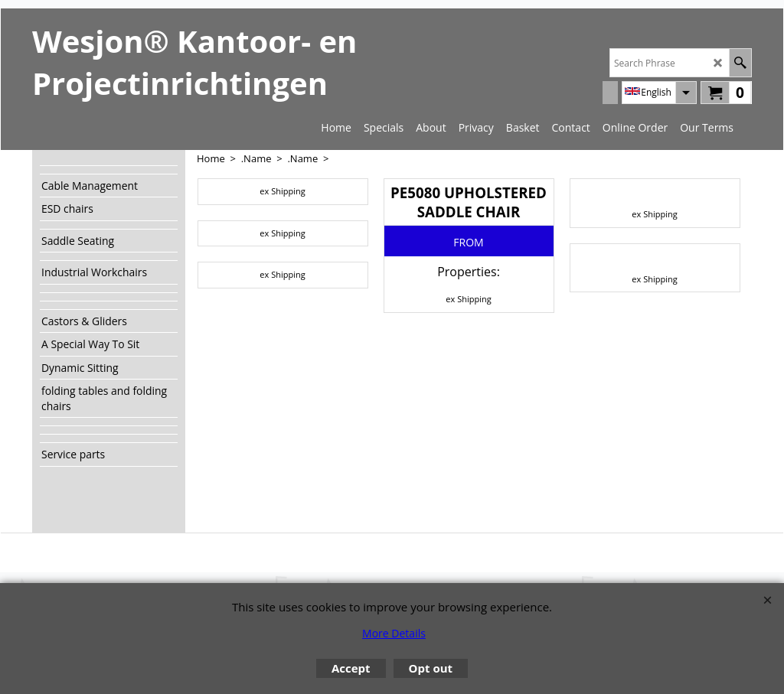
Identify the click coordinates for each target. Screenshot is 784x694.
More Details (394, 633)
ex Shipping (282, 191)
